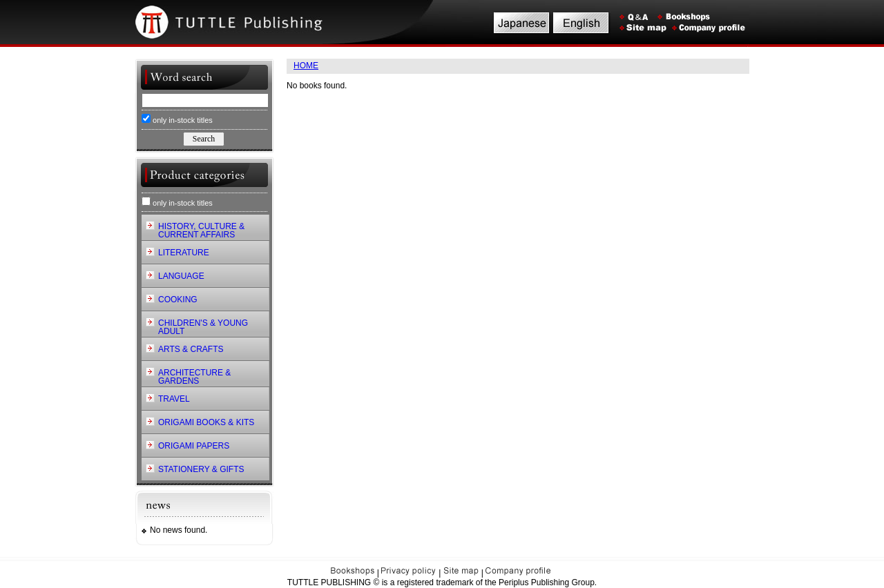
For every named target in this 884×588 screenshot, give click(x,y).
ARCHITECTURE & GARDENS (194, 377)
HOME (306, 66)
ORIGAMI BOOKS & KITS (206, 422)
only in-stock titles (177, 119)
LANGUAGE (181, 276)
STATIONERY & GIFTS (201, 469)
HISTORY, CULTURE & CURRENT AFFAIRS (201, 231)
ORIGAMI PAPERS (194, 446)
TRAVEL (174, 399)
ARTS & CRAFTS (191, 349)
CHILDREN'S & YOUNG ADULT (203, 327)
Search (204, 139)
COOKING (178, 300)
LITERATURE (184, 253)
